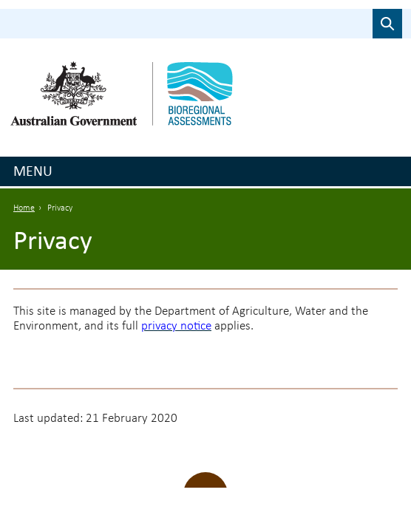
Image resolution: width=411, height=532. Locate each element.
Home (24, 208)
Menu (33, 171)
